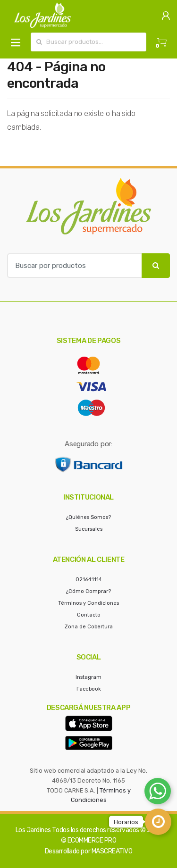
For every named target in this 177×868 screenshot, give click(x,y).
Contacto (89, 615)
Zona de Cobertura (89, 627)
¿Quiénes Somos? (88, 517)
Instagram (88, 677)
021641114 (89, 580)
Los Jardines (33, 830)
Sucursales (89, 529)
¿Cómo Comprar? (88, 591)
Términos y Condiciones (88, 603)
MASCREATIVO (112, 851)
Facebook (89, 689)
